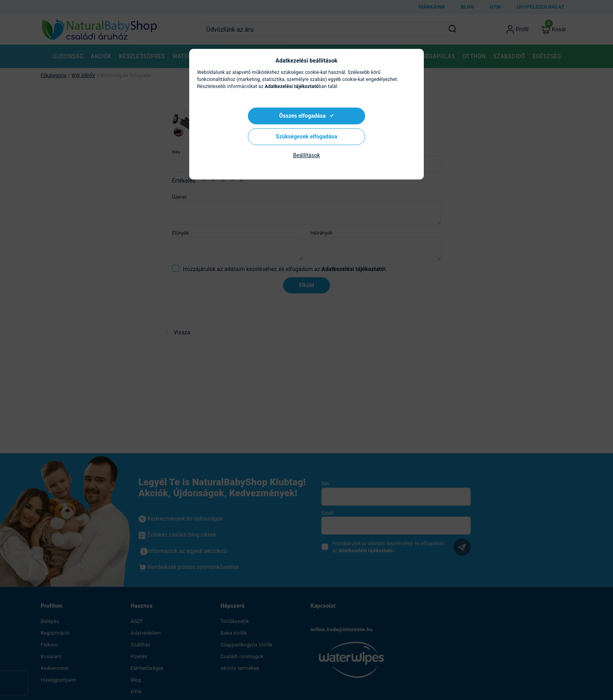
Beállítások (307, 155)
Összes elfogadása (302, 116)
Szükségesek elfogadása (307, 136)
